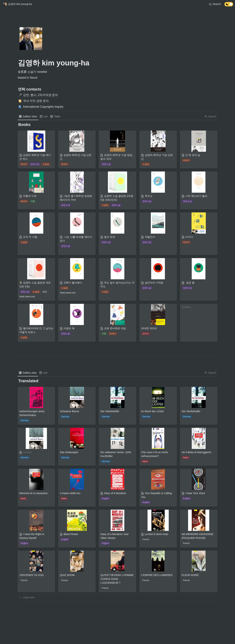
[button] (18, 4)
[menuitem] (28, 116)
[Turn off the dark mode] (229, 5)
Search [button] (211, 116)
